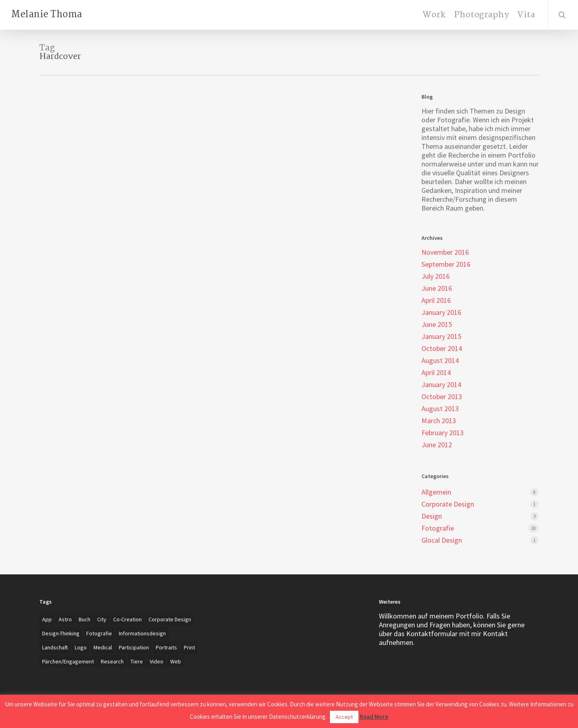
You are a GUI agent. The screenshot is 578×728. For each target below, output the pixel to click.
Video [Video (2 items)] (157, 661)
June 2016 (437, 288)
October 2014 (442, 349)
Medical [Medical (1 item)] (103, 647)
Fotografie (438, 528)
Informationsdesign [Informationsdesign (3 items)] (142, 633)
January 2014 (441, 385)
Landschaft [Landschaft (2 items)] (55, 647)
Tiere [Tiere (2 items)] (137, 661)
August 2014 (440, 361)
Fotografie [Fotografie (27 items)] (99, 633)
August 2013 (440, 409)
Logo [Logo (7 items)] (81, 647)
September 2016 (446, 264)
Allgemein (436, 492)
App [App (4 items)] (47, 619)
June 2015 (437, 324)
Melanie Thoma (47, 15)
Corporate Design (448, 504)
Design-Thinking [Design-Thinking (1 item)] (61, 633)
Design (432, 516)
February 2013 (443, 433)
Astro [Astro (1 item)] (65, 619)
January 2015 (441, 337)
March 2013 (439, 421)
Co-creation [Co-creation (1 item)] (127, 619)
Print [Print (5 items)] (189, 647)
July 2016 (436, 276)
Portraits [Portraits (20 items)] (166, 647)
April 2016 (436, 300)
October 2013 (442, 397)
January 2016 (441, 312)
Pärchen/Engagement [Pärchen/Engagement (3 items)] (68, 661)
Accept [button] (344, 717)
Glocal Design (442, 540)
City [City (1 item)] (102, 619)
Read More (374, 717)
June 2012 (437, 445)
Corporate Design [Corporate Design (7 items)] (170, 619)
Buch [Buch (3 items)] (84, 619)
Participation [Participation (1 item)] (134, 647)
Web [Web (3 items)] (176, 661)
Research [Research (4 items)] (112, 661)
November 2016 (445, 252)
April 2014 (436, 373)
